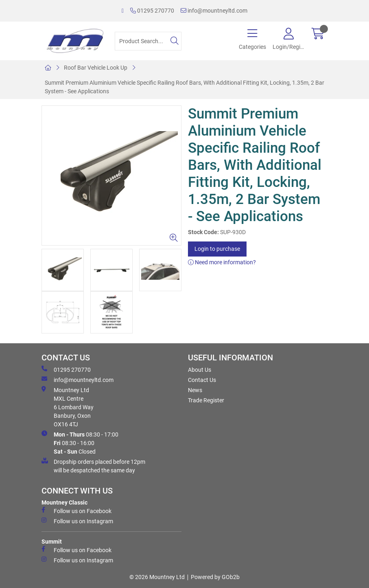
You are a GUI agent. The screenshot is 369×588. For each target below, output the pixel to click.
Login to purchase (217, 249)
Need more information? (222, 262)
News (195, 390)
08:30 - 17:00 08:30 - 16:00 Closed (80, 443)
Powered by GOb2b (215, 577)
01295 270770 (152, 11)
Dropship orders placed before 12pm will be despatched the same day (93, 466)
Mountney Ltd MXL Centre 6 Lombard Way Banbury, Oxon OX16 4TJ (68, 407)
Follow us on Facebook (76, 511)
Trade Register (206, 400)
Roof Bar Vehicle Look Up (96, 68)
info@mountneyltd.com (214, 11)
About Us (200, 370)
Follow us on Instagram (77, 521)
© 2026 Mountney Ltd (157, 577)
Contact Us (202, 380)
